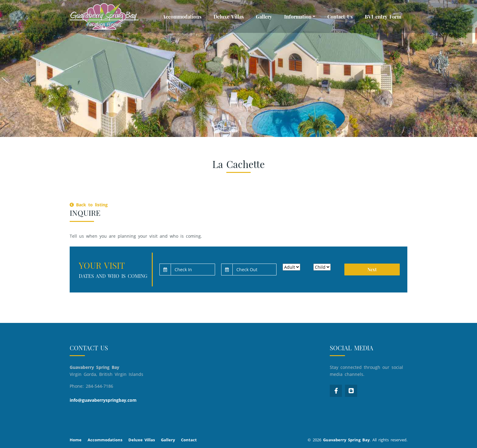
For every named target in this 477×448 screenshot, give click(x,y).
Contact (189, 440)
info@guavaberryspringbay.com (103, 400)
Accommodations (182, 17)
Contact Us (340, 17)
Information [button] (298, 17)
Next (372, 269)
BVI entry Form (383, 17)
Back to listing (89, 205)
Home (76, 440)
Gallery (264, 17)
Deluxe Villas (229, 17)
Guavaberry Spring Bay (346, 440)
